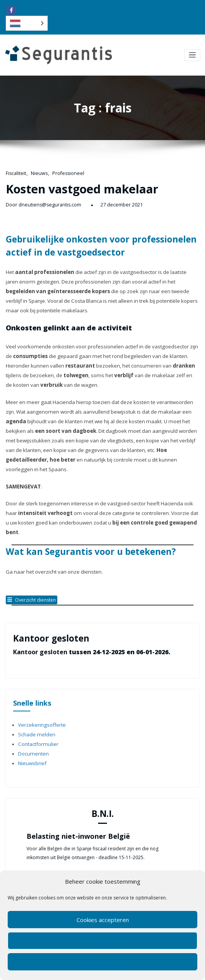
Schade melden (35, 685)
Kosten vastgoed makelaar (74, 187)
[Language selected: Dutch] (27, 23)
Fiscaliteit (15, 172)
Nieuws (37, 172)
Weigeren (102, 941)
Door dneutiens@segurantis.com (40, 201)
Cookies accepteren (103, 920)
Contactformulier (37, 693)
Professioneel (64, 172)
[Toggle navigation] (192, 55)
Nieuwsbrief (31, 710)
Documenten (32, 702)
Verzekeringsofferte (40, 676)
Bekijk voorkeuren (102, 962)
